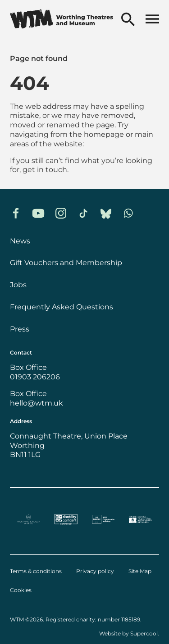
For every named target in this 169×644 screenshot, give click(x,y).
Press (20, 329)
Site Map (140, 571)
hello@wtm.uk (37, 403)
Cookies (21, 590)
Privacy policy (95, 571)
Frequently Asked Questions (62, 307)
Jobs (18, 285)
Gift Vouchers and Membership (66, 263)
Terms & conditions (36, 571)
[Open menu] (152, 20)
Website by (128, 633)
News (20, 241)
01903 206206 (35, 377)
